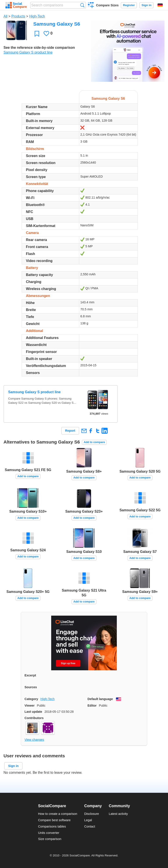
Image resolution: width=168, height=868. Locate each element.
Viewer (30, 706)
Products (18, 16)
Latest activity (118, 814)
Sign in (146, 5)
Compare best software (54, 820)
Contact (90, 826)
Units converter (49, 833)
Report (70, 431)
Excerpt (30, 675)
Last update (33, 712)
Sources (31, 687)
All (5, 16)
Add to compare (94, 442)
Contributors (34, 718)
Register (129, 5)
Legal (88, 820)
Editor (92, 706)
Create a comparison (91, 6)
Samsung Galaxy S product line (28, 52)
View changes (34, 740)
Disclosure (92, 814)
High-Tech (37, 16)
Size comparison (50, 839)
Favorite (37, 34)
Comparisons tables (52, 826)
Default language (100, 699)
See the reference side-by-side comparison (39, 48)
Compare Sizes (107, 5)
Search (82, 5)
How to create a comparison (58, 814)
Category (31, 699)
